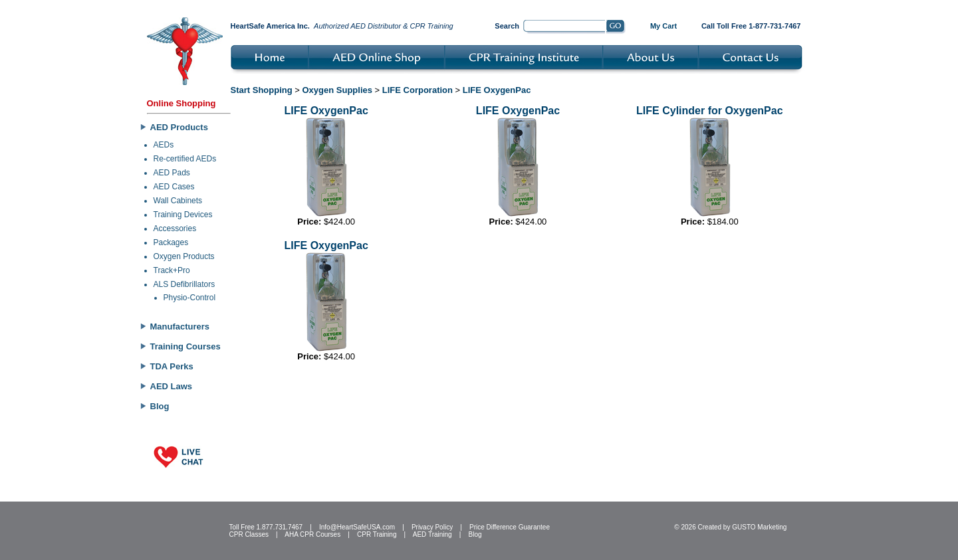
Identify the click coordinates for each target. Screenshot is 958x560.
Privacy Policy (432, 527)
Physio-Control (190, 298)
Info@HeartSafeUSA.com (357, 527)
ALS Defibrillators (184, 284)
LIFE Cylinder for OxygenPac (710, 111)
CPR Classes (249, 534)
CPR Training (377, 534)
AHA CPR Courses (312, 534)
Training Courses (185, 346)
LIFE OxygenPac (497, 90)
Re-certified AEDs (185, 159)
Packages (171, 242)
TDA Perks (172, 366)
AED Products (179, 127)
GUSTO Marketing (759, 527)
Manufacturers (180, 327)
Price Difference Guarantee (510, 527)
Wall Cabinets (178, 201)
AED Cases (174, 187)
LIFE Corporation (418, 90)
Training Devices (183, 215)
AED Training (432, 534)
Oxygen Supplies (337, 90)
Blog (160, 406)
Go (616, 27)
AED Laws (172, 386)
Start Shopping (262, 90)
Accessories (175, 229)
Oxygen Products (184, 256)
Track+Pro (172, 270)
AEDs (164, 145)
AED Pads (172, 173)
